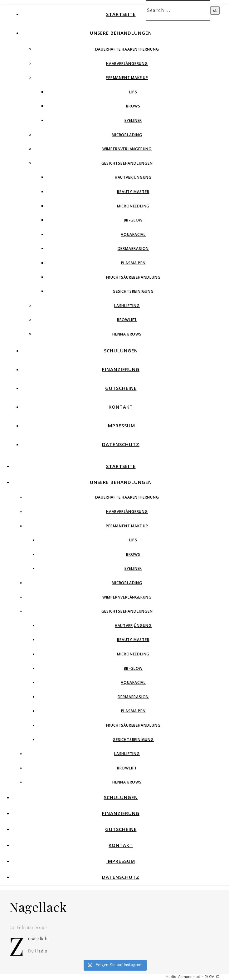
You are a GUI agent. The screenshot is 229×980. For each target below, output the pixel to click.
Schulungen (121, 351)
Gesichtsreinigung (133, 291)
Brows (133, 106)
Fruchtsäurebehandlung (133, 277)
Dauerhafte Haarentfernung (127, 49)
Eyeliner (133, 120)
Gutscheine (121, 388)
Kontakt (121, 407)
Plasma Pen (133, 263)
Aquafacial (133, 234)
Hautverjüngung (133, 177)
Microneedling (133, 206)
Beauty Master (133, 192)
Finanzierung (121, 369)
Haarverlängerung (127, 64)
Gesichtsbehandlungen (127, 163)
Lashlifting (127, 306)
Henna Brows (127, 334)
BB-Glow (133, 220)
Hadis (41, 951)
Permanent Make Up (127, 78)
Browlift (127, 320)
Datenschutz (121, 444)
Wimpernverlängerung (127, 149)
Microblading (127, 135)
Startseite (121, 14)
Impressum (121, 425)
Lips (133, 92)
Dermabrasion (133, 249)
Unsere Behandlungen (121, 33)
